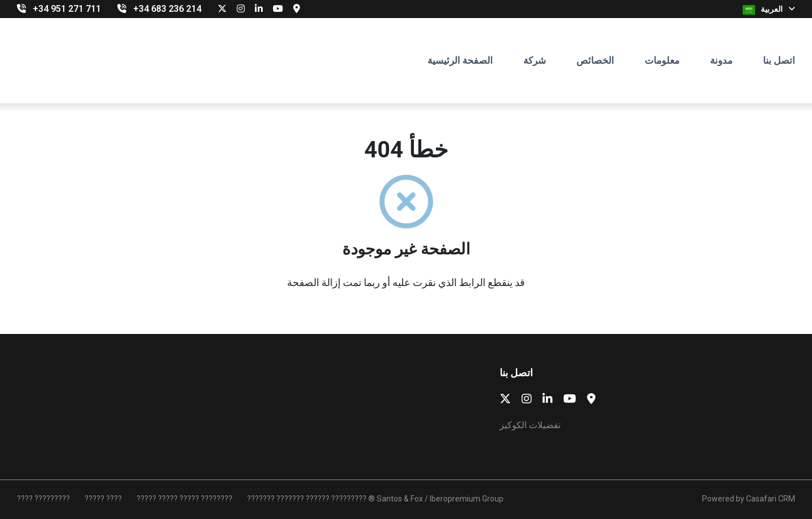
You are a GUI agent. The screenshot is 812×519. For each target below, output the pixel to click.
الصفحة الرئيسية (460, 60)
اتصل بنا (779, 60)
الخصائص (595, 60)
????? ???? (103, 499)
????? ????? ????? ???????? (184, 499)
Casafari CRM (771, 499)
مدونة (721, 60)
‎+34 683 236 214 (167, 9)
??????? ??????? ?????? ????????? (307, 499)
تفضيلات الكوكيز (530, 425)
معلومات (662, 60)
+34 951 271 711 (67, 9)
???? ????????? (43, 499)
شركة (535, 60)
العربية (769, 10)
